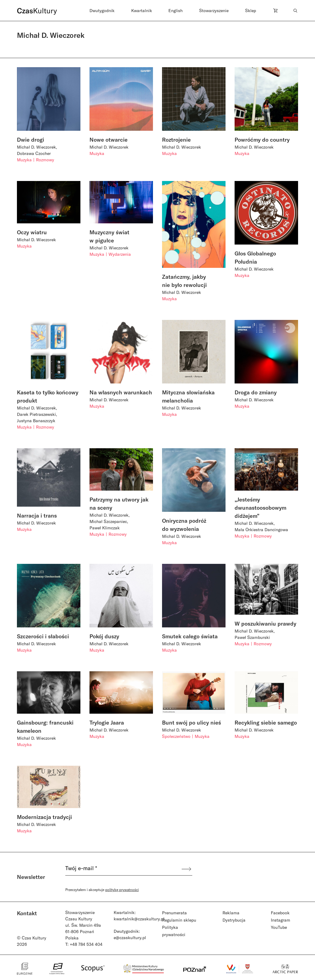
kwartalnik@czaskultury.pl (139, 919)
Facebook (280, 913)
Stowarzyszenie (214, 10)
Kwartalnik (142, 10)
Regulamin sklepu (179, 920)
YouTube (279, 927)
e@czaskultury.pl (130, 937)
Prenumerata (174, 913)
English (175, 10)
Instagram (281, 920)
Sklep (251, 10)
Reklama (231, 913)
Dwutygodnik (102, 10)
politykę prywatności (122, 890)
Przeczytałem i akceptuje (102, 890)
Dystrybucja (234, 920)
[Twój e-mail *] (123, 869)
